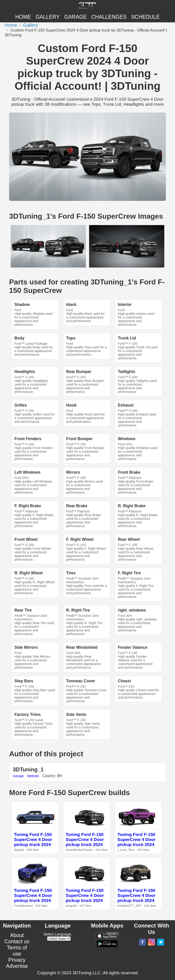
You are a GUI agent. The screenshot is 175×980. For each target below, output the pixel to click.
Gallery (48, 17)
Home (23, 17)
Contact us (17, 941)
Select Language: (58, 934)
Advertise (17, 966)
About (17, 935)
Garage (76, 17)
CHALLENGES (109, 17)
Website (33, 776)
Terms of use (17, 951)
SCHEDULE (145, 17)
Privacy (17, 960)
